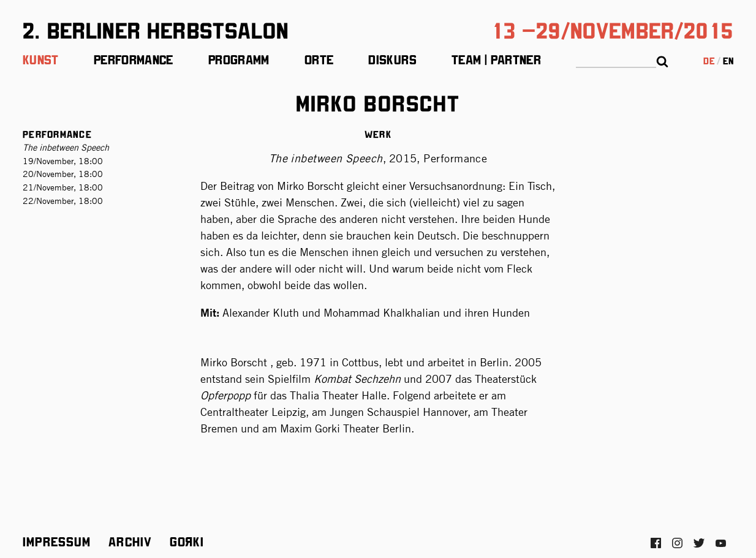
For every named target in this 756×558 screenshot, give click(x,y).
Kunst (41, 59)
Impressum (57, 541)
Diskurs (392, 59)
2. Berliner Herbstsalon (156, 29)
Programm (239, 59)
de (709, 60)
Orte (319, 59)
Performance (134, 59)
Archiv (130, 541)
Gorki (187, 541)
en (728, 60)
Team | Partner (496, 59)
